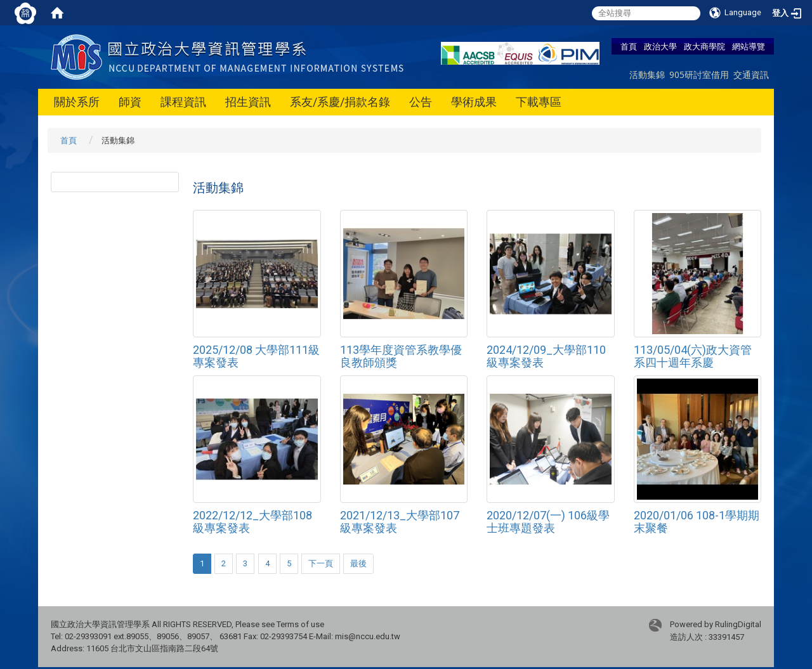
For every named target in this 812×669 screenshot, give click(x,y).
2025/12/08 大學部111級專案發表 (256, 356)
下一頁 (321, 563)
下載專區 (539, 102)
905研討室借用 (699, 75)
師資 (130, 102)
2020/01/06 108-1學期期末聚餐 (697, 522)
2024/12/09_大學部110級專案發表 (546, 356)
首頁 (629, 46)
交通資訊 (751, 75)
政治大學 (660, 46)
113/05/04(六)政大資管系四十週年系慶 (693, 356)
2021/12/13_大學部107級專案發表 (400, 522)
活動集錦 (647, 75)
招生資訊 (248, 102)
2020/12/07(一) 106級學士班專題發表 (548, 522)
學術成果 (474, 102)
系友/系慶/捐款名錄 (340, 102)
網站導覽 (749, 46)
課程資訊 (183, 102)
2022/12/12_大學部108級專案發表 (252, 522)
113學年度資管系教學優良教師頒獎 (401, 356)
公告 (421, 102)
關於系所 (77, 102)
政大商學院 (704, 46)
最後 (358, 563)
